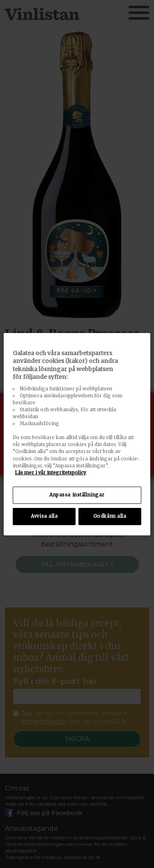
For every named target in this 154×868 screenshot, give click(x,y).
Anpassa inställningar (77, 495)
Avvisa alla (44, 516)
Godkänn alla (110, 516)
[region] (77, 434)
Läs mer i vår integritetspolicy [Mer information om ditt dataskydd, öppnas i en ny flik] (51, 473)
